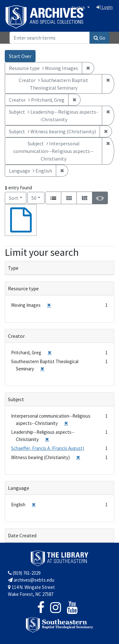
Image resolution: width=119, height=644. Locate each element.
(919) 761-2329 (24, 573)
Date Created (22, 535)
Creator (16, 336)
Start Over (20, 56)
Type (13, 268)
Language (19, 488)
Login (105, 7)
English (79, 8)
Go (99, 38)
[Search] (50, 38)
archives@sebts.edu (31, 580)
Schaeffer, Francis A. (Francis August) (48, 448)
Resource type (23, 288)
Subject (16, 399)
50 (38, 197)
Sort (14, 198)
